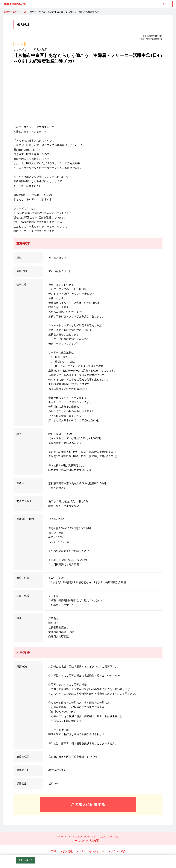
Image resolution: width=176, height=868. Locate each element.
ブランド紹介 (118, 851)
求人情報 (68, 851)
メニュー (166, 4)
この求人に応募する (88, 804)
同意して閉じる (25, 860)
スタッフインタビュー (92, 851)
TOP (54, 851)
